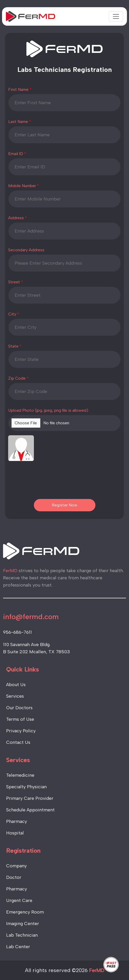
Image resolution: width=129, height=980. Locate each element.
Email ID (16, 154)
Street (14, 282)
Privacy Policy (21, 731)
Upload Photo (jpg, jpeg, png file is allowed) (48, 410)
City (12, 314)
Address (16, 218)
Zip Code (17, 378)
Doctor (14, 877)
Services (15, 696)
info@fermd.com (31, 617)
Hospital (15, 833)
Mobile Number (22, 186)
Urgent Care (19, 900)
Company (16, 866)
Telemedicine (20, 775)
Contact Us (18, 742)
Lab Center (18, 947)
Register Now (64, 505)
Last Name (18, 122)
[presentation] (65, 481)
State (13, 346)
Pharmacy (17, 821)
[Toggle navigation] (116, 16)
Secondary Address (26, 250)
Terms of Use (20, 719)
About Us (16, 685)
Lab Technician (22, 935)
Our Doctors (19, 708)
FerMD (97, 970)
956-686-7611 (17, 632)
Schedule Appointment (30, 810)
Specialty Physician (26, 787)
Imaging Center (23, 924)
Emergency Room (25, 912)
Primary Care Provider (30, 798)
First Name (18, 89)
